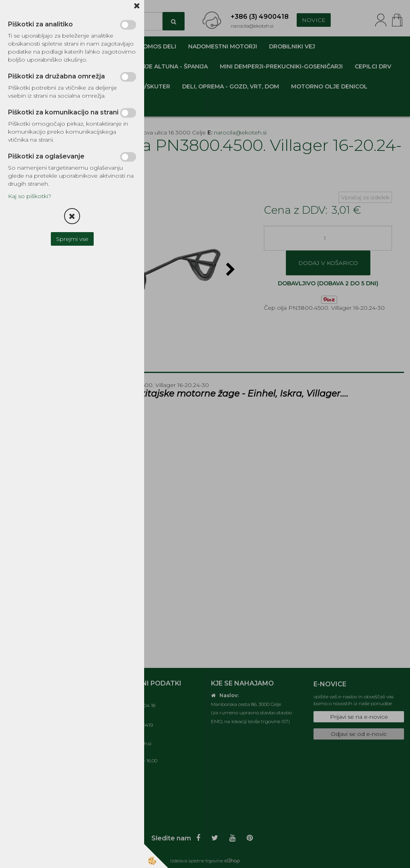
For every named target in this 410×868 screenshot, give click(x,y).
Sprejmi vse (72, 239)
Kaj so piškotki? (30, 196)
